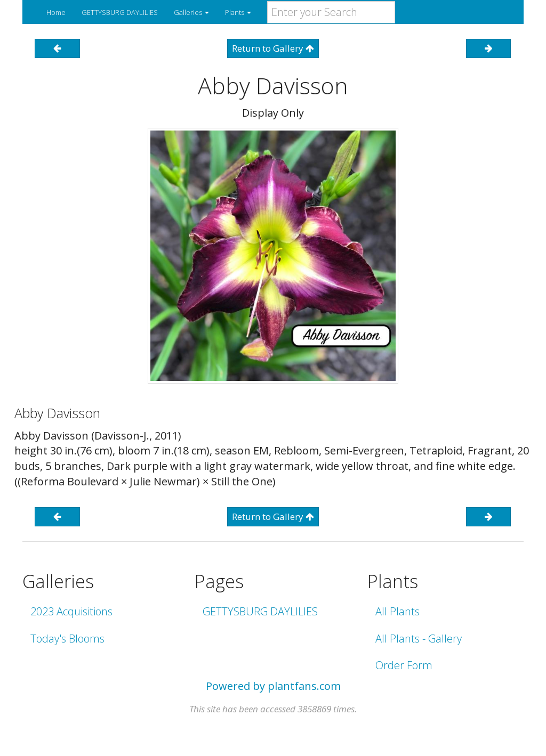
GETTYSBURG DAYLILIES (120, 12)
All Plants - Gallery (419, 639)
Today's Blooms (67, 639)
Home (56, 12)
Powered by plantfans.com (273, 686)
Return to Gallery (273, 48)
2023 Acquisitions (71, 611)
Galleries (191, 12)
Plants (238, 12)
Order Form (404, 665)
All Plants (398, 611)
